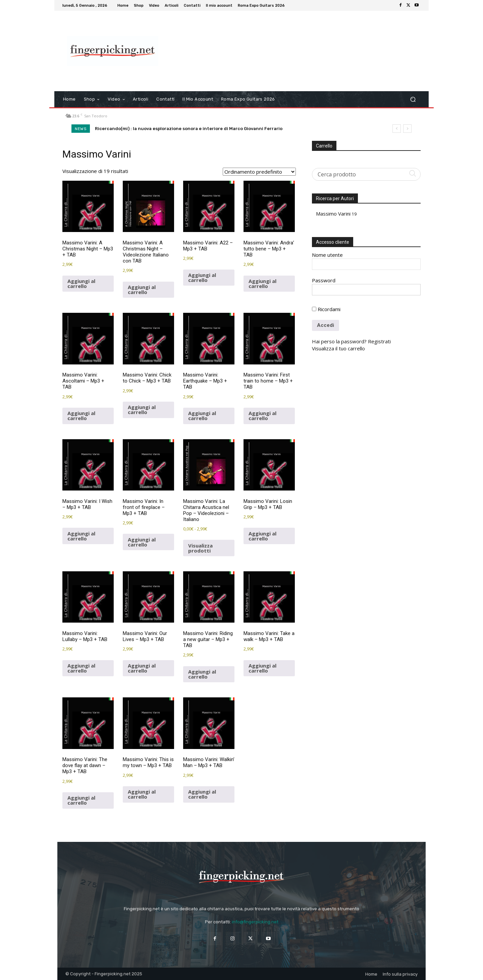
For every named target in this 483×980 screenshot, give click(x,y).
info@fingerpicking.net (255, 922)
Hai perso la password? (339, 341)
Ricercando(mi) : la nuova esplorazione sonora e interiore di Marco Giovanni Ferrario (189, 129)
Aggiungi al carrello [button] (81, 283)
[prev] (397, 129)
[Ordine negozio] (259, 172)
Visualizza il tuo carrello (338, 348)
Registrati (379, 341)
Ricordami (326, 309)
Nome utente (327, 255)
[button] (413, 99)
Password (324, 280)
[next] (407, 129)
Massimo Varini (333, 214)
